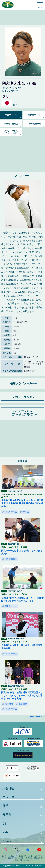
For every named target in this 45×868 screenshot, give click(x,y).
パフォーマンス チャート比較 (11, 132)
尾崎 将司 (9, 704)
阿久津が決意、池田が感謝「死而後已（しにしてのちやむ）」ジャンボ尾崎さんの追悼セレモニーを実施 (22, 696)
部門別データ (34, 115)
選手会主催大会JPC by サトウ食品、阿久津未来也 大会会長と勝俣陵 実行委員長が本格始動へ (22, 503)
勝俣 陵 (26, 512)
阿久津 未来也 (11, 512)
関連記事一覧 (35, 717)
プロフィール (11, 115)
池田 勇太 (23, 704)
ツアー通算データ (34, 124)
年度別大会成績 (11, 124)
